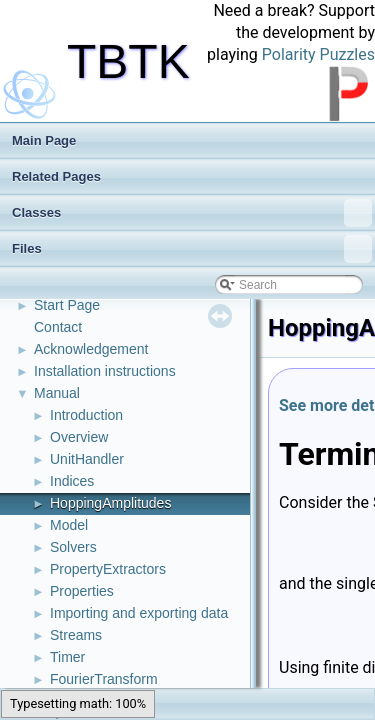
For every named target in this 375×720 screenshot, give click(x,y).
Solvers (73, 547)
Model (69, 525)
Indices (72, 481)
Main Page (44, 140)
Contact (58, 327)
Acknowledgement (91, 349)
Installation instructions (105, 371)
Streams (76, 635)
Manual (57, 393)
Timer (67, 657)
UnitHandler (87, 459)
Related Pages (56, 176)
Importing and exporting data (139, 613)
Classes (192, 213)
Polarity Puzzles (318, 54)
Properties (82, 591)
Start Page (67, 305)
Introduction (86, 415)
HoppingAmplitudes (110, 503)
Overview (79, 437)
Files (192, 249)
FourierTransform (104, 679)
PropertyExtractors (108, 569)
